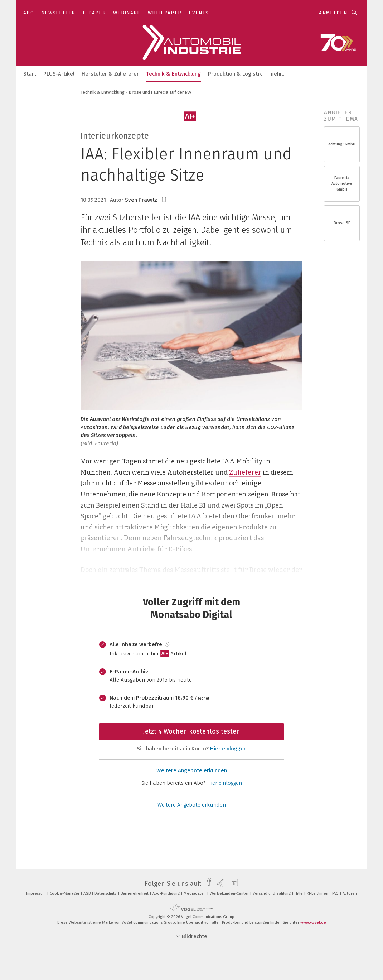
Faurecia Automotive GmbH (342, 184)
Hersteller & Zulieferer (110, 74)
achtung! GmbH (342, 144)
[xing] (219, 884)
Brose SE (342, 223)
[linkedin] (232, 884)
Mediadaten (195, 893)
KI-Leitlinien (318, 893)
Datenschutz (106, 893)
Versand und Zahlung (272, 893)
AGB (88, 893)
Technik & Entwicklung (173, 74)
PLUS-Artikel (59, 74)
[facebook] (207, 884)
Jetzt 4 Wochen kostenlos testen (191, 731)
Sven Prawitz (141, 200)
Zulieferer (245, 472)
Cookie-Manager (65, 893)
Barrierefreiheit (135, 893)
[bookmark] (164, 200)
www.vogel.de (313, 923)
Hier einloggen (228, 749)
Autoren (350, 893)
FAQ (336, 893)
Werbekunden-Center (230, 893)
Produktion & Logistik (235, 74)
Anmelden (333, 13)
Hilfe (299, 893)
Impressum (37, 893)
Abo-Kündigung (167, 893)
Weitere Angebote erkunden (192, 770)
